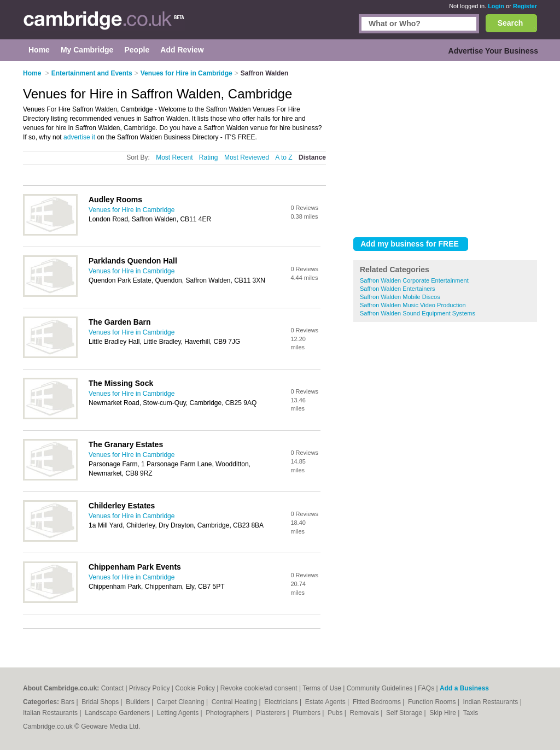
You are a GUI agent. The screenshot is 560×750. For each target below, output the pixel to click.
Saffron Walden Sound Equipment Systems (418, 313)
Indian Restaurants (492, 702)
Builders (139, 702)
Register (525, 6)
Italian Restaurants (51, 713)
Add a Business (464, 688)
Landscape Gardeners (118, 713)
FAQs (426, 688)
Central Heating (235, 702)
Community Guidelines (380, 688)
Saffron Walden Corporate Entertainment (414, 280)
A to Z (284, 157)
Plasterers (272, 713)
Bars (68, 702)
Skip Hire (444, 713)
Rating (209, 157)
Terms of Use (322, 688)
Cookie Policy (195, 688)
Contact (112, 688)
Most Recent (174, 157)
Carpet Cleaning (182, 702)
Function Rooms (433, 702)
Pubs (336, 713)
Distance (312, 157)
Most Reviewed (247, 157)
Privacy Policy (150, 688)
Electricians (282, 702)
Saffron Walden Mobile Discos (400, 297)
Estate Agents (326, 702)
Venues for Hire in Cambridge (132, 210)
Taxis (471, 713)
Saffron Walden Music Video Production (413, 305)
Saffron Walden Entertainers (398, 289)
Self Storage (405, 713)
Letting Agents (179, 713)
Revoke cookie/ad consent (259, 688)
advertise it (79, 137)
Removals (366, 713)
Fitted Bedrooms (378, 702)
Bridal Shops (101, 702)
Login (496, 6)
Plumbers (307, 713)
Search (511, 23)
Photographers (228, 713)
